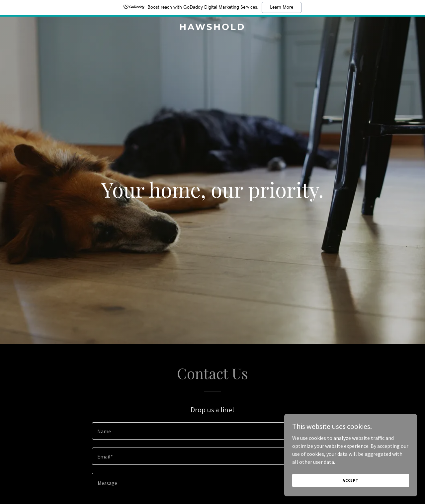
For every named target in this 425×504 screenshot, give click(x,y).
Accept (351, 489)
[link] (213, 28)
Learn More (282, 7)
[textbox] (212, 431)
